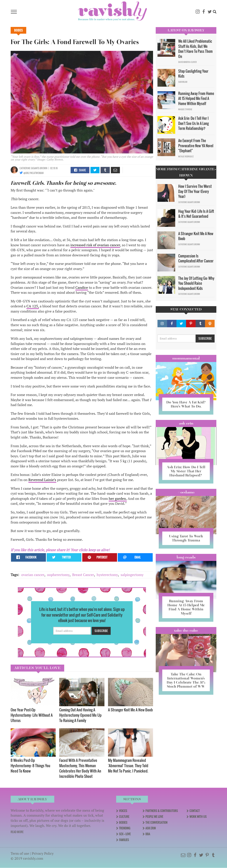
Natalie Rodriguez (186, 156)
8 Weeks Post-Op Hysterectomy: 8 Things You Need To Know (30, 766)
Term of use (20, 853)
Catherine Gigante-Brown (33, 168)
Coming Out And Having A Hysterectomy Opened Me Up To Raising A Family (80, 715)
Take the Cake (186, 630)
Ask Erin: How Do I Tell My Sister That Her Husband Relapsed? (186, 471)
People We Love (154, 817)
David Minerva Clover (187, 62)
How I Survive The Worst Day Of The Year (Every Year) (195, 191)
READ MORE (17, 832)
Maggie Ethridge (185, 109)
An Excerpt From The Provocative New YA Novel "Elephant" (196, 146)
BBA (148, 834)
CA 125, (33, 306)
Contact (195, 811)
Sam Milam (183, 82)
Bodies (18, 30)
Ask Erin (186, 423)
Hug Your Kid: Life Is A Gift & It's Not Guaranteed (196, 214)
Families (124, 840)
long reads (186, 557)
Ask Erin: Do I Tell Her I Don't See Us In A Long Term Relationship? (193, 123)
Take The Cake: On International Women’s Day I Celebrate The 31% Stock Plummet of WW (186, 680)
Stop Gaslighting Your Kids (193, 74)
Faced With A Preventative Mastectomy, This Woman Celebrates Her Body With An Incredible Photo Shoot (80, 768)
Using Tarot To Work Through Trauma (186, 538)
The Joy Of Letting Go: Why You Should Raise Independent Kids (196, 283)
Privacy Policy (43, 853)
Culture (124, 817)
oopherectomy (58, 575)
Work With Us (198, 817)
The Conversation (156, 822)
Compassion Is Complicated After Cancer (196, 258)
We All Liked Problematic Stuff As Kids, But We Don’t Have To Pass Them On (195, 49)
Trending (125, 828)
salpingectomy (132, 575)
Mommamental (186, 358)
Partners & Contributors (162, 811)
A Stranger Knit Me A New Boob (130, 710)
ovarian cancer (33, 575)
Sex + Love (125, 834)
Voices (123, 811)
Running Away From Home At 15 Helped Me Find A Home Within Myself (196, 98)
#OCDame (186, 492)
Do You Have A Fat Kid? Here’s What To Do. (186, 404)
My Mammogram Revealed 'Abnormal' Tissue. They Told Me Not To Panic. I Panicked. (128, 766)
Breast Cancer (83, 575)
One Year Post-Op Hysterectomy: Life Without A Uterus (32, 715)
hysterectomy (107, 575)
